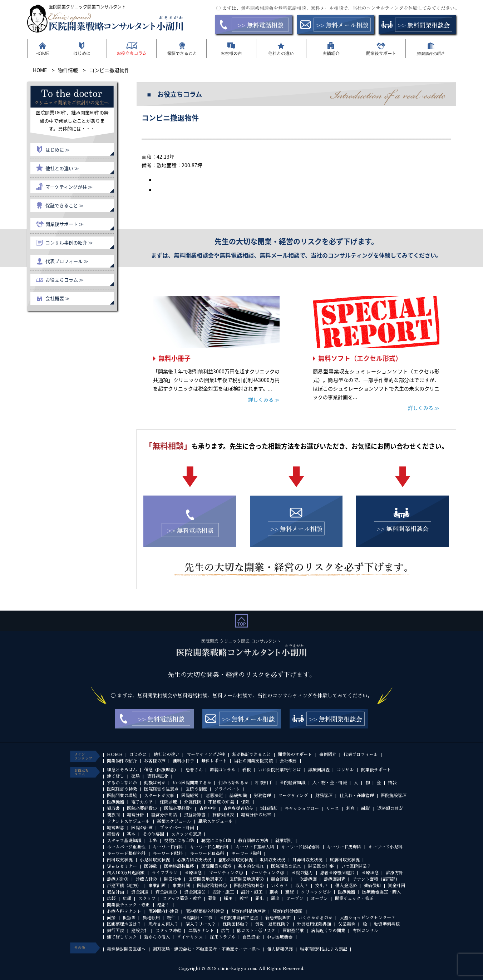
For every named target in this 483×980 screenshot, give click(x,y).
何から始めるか (233, 783)
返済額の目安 (390, 809)
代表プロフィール (361, 755)
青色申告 (208, 809)
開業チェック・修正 (354, 899)
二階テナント (201, 931)
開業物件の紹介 (122, 761)
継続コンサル (223, 770)
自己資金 (251, 937)
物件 (171, 918)
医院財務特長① (212, 886)
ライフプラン (164, 873)
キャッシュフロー (302, 809)
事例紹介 (328, 755)
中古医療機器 (280, 937)
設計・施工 (223, 892)
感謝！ (163, 905)
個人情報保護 (280, 949)
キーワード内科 (168, 847)
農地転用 (151, 918)
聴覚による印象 (216, 841)
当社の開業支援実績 (253, 761)
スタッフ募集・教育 (182, 899)
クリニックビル (316, 892)
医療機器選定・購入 (381, 892)
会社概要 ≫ (58, 298)
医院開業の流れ (286, 866)
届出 (260, 899)
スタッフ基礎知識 (124, 841)
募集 (212, 899)
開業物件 (173, 879)
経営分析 (135, 815)
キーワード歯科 (246, 854)
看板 (247, 770)
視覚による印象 (179, 841)
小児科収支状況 (155, 860)
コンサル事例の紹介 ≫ (69, 242)
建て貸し (115, 776)
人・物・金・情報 (330, 783)
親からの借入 (157, 937)
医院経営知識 (292, 783)
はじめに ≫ (58, 150)
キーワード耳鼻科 (207, 854)
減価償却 (269, 809)
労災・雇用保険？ (272, 924)
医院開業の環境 (122, 796)
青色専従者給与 (238, 809)
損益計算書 (195, 815)
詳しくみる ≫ (264, 399)
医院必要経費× (178, 809)
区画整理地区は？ (124, 924)
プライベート (227, 789)
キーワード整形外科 (126, 854)
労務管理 (262, 796)
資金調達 (140, 892)
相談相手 (264, 783)
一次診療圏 (306, 879)
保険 (245, 802)
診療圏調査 (319, 770)
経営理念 (115, 828)
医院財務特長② (249, 886)
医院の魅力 (302, 873)
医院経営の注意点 (161, 789)
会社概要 (288, 761)
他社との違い (167, 755)
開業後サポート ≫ (65, 224)
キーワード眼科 (168, 854)
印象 (153, 841)
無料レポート (214, 761)
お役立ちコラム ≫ (65, 280)
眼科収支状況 (272, 860)
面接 (111, 918)
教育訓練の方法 (253, 841)
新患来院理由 (278, 918)
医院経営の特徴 (122, 789)
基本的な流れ (251, 866)
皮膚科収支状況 (345, 860)
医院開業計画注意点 (239, 918)
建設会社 (140, 931)
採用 (228, 899)
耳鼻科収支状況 (307, 860)
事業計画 (157, 886)
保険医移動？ (236, 924)
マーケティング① (226, 873)
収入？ (302, 886)
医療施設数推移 (179, 866)
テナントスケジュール (128, 821)
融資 (366, 809)
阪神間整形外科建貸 (205, 911)
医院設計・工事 (197, 918)
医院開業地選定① (206, 879)
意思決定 (214, 796)
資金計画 (396, 886)
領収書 (113, 809)
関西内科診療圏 (287, 911)
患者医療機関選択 (337, 873)
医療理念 (193, 873)
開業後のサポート (295, 755)
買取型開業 (293, 931)
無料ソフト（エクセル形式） (360, 358)
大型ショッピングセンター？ (368, 918)
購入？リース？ (201, 924)
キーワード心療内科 (209, 847)
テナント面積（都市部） (376, 879)
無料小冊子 (174, 358)
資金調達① (166, 892)
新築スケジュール (174, 821)
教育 (244, 899)
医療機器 (115, 802)
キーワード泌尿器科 (300, 847)
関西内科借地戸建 (248, 911)
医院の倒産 (196, 789)
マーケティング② (267, 873)
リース (332, 809)
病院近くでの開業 (328, 931)
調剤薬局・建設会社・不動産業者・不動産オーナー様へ (206, 949)
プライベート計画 (177, 828)
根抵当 (129, 918)
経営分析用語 (164, 815)
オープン (295, 899)
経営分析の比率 (256, 815)
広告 (225, 931)
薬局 (135, 776)
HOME (115, 755)
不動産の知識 (221, 802)
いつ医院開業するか (192, 783)
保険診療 (168, 802)
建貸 (290, 892)
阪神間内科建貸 (163, 911)
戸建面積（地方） (124, 886)
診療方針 (394, 873)
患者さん (194, 770)
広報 (111, 899)
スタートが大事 (159, 796)
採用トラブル (223, 937)
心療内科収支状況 (194, 860)
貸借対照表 (223, 815)
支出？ (322, 886)
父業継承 (347, 924)
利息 (350, 809)
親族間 (113, 815)
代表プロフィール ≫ (67, 261)
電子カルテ (142, 802)
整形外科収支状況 (236, 860)
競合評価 (280, 879)
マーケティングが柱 (206, 755)
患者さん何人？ (163, 924)
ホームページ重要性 (126, 847)
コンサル (345, 770)
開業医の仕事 (321, 866)
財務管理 (324, 796)
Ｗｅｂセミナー (122, 866)
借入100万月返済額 (126, 873)
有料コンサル (365, 931)
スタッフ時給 (168, 931)
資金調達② (195, 892)
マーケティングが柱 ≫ (69, 187)
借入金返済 (346, 886)
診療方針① (118, 879)
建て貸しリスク (122, 937)
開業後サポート (376, 770)
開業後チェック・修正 (128, 905)
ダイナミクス (190, 937)
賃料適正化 (158, 776)
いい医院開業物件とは (280, 770)
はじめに (138, 755)
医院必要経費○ (142, 809)
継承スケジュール (216, 821)
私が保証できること (251, 755)
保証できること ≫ (65, 205)
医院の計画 (142, 828)
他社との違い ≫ (62, 168)
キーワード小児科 (385, 847)
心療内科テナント (124, 911)
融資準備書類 (387, 924)
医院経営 (190, 796)
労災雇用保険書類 (314, 924)
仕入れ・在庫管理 (357, 796)
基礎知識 (238, 796)
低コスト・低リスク (256, 931)
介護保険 (193, 802)
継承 (274, 892)
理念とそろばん (122, 770)
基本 (131, 834)
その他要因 (153, 834)
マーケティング (293, 796)
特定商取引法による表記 (324, 949)
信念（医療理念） (161, 770)
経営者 (113, 834)
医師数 (151, 866)
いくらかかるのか (315, 918)
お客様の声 (155, 761)
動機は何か (155, 783)
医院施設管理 (394, 796)
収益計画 (115, 892)
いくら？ (280, 886)
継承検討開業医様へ (126, 949)
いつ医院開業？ (356, 866)
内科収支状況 (120, 860)
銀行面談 (115, 931)
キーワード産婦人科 (255, 847)
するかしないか (122, 783)
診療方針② (146, 879)
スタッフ (147, 899)
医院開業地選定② (247, 879)
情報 (392, 783)
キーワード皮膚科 (344, 847)
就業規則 (284, 841)
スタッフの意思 (186, 834)
